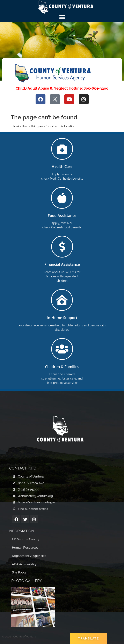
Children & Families (62, 367)
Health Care (62, 166)
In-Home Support (62, 318)
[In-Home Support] (62, 300)
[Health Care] (62, 149)
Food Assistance (62, 215)
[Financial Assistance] (62, 247)
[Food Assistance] (62, 198)
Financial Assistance (62, 264)
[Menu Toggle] (62, 17)
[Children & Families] (62, 349)
